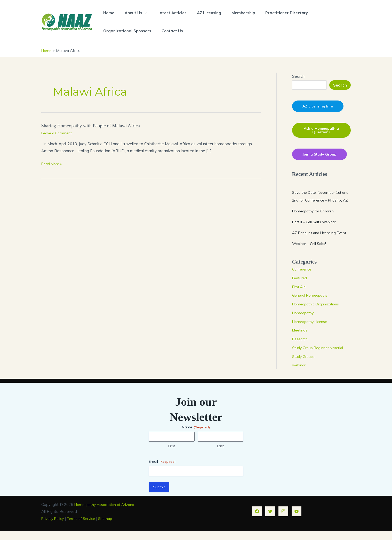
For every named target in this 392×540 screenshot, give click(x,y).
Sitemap (111, 527)
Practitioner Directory (272, 13)
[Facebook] (257, 520)
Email (162, 470)
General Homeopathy (311, 304)
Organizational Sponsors (126, 31)
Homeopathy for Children (315, 220)
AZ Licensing (200, 13)
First (172, 455)
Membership (232, 13)
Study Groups (304, 365)
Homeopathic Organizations (317, 313)
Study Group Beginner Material (320, 356)
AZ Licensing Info (319, 106)
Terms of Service (85, 527)
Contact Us (168, 31)
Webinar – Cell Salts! (311, 252)
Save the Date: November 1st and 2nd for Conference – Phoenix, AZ (319, 201)
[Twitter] (270, 520)
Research (301, 348)
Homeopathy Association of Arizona (107, 513)
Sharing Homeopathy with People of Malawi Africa (95, 126)
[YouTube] (297, 520)
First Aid (300, 295)
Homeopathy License (311, 330)
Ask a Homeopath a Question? (321, 131)
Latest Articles (166, 13)
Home (107, 13)
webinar (299, 374)
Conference (302, 278)
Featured (300, 287)
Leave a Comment (58, 133)
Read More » (53, 164)
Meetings (301, 339)
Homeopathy (304, 322)
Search (298, 76)
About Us (132, 13)
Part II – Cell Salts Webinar (316, 231)
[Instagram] (283, 520)
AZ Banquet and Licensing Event (321, 241)
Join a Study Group (320, 155)
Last (220, 455)
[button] (141, 13)
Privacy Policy (54, 527)
